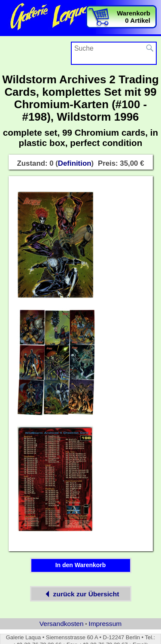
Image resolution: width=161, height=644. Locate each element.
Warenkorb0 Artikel (134, 17)
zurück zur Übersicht (81, 594)
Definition (75, 163)
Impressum (105, 624)
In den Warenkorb (81, 565)
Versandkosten (62, 624)
